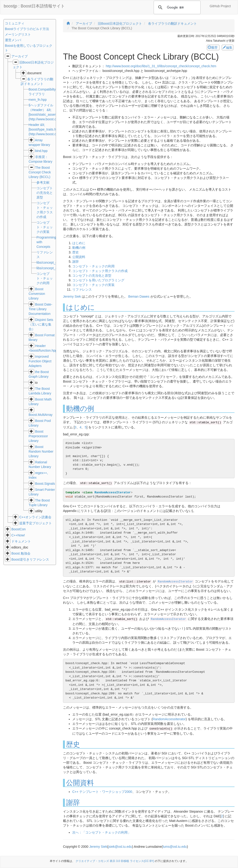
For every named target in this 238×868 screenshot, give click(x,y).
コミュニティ (15, 23)
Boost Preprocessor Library (38, 436)
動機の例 (79, 248)
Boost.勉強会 (21, 553)
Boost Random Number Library (41, 451)
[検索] (176, 7)
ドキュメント (21, 541)
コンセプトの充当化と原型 (92, 276)
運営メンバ (13, 40)
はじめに (79, 243)
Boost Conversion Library (37, 294)
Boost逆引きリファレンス (30, 559)
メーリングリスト (18, 34)
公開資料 (79, 257)
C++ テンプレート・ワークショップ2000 (102, 792)
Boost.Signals (45, 484)
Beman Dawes (139, 296)
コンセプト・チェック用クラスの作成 (100, 271)
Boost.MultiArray (41, 415)
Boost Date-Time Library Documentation (40, 309)
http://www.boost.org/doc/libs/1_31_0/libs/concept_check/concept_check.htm (161, 66)
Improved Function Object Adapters (40, 361)
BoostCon (18, 529)
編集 (228, 47)
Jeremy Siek (72, 296)
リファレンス (82, 289)
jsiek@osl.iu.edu (120, 847)
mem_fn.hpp (38, 100)
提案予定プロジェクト (36, 523)
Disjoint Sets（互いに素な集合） (41, 324)
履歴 (213, 47)
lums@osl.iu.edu (175, 847)
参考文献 (43, 182)
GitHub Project (220, 6)
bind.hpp (41, 151)
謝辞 (76, 262)
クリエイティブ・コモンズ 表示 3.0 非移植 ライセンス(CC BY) (115, 861)
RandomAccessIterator (175, 582)
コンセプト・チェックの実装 (93, 285)
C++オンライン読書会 (35, 517)
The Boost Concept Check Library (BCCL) (40, 172)
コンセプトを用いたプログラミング (98, 280)
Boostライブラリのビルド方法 (27, 29)
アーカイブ (20, 56)
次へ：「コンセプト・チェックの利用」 (102, 832)
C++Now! (18, 535)
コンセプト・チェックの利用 (93, 266)
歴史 (76, 252)
